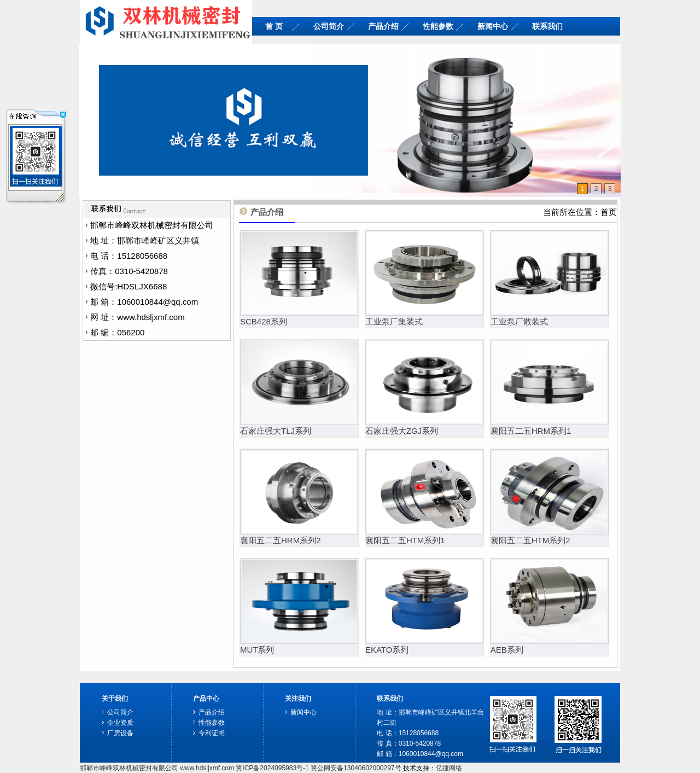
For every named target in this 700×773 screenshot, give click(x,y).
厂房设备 (120, 733)
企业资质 (120, 723)
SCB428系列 (264, 321)
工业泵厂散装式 (519, 321)
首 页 (274, 26)
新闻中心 (493, 26)
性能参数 (438, 26)
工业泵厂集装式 (394, 321)
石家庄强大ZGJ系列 (402, 431)
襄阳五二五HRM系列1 (531, 431)
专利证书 (212, 733)
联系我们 (547, 26)
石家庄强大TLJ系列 (276, 431)
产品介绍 (383, 26)
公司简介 (329, 26)
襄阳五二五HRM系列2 (281, 540)
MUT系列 (257, 650)
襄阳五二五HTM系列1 (405, 540)
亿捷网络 (449, 768)
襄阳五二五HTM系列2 (530, 540)
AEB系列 (507, 650)
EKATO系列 (387, 650)
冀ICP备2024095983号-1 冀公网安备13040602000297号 (318, 768)
